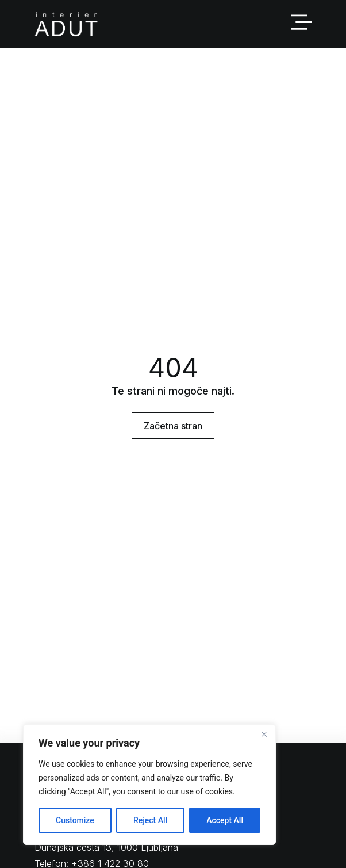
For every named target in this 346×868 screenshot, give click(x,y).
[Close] (264, 734)
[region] (149, 785)
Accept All (225, 820)
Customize (75, 820)
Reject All (150, 820)
